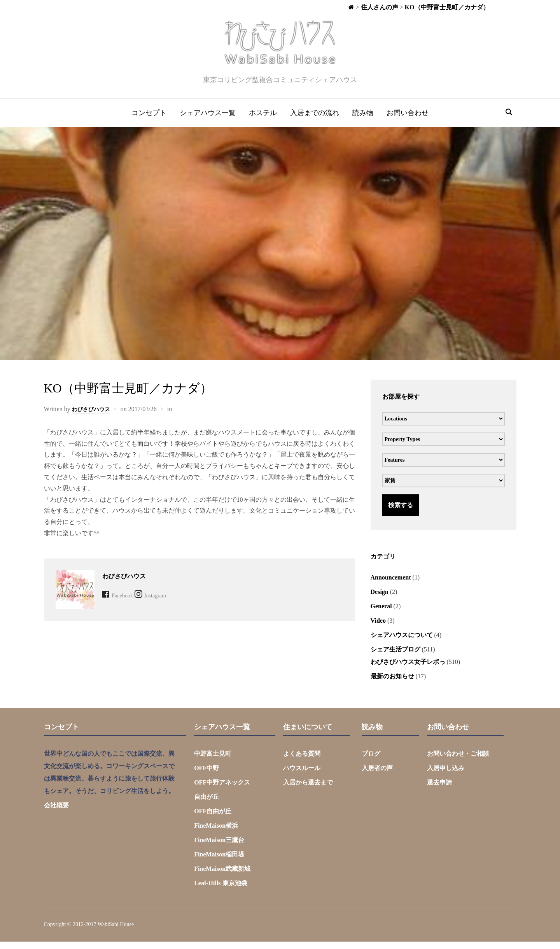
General (381, 614)
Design (380, 599)
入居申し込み (446, 775)
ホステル (263, 120)
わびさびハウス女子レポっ (408, 669)
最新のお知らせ (392, 684)
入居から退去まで (308, 790)
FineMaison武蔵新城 (222, 876)
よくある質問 (302, 761)
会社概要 (56, 813)
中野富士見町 (213, 761)
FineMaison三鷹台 (219, 847)
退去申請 (439, 790)
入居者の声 (377, 775)
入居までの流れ (315, 120)
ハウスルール (302, 775)
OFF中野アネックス (222, 790)
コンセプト (149, 120)
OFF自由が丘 (213, 819)
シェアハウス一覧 (208, 120)
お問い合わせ (408, 120)
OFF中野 (206, 775)
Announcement (391, 585)
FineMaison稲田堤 (219, 862)
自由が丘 (206, 804)
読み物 (363, 120)
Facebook (124, 603)
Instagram (166, 603)
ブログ (371, 761)
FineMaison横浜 (216, 833)
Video (378, 628)
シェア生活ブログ (395, 657)
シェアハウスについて (402, 642)
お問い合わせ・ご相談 (458, 761)
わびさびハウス (94, 416)
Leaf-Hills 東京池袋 (220, 890)
